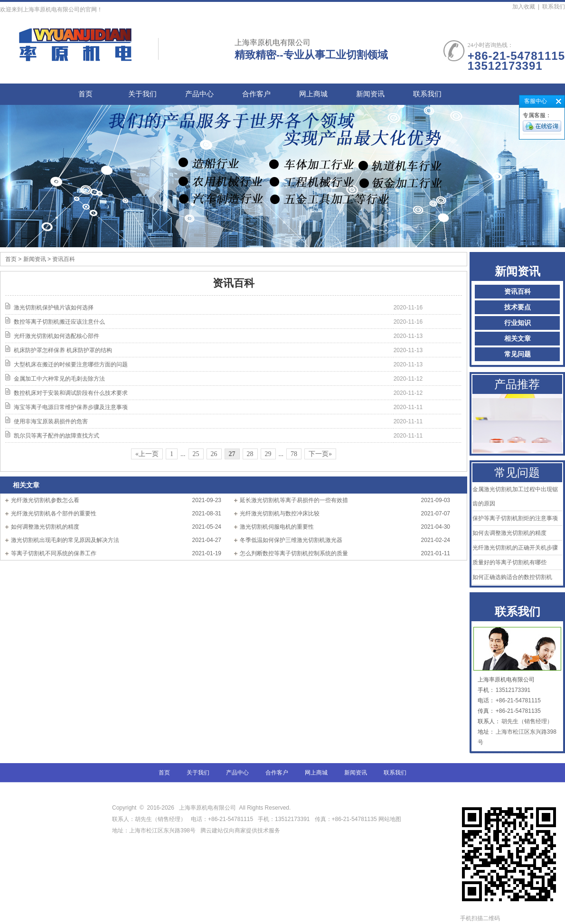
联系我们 (554, 7)
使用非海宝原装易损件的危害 (51, 421)
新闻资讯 (370, 94)
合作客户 (256, 94)
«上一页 (147, 454)
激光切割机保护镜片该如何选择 (54, 308)
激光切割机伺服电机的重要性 (277, 527)
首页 (85, 94)
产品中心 (199, 94)
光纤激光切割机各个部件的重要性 (54, 513)
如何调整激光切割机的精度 (45, 527)
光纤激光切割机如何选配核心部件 (56, 336)
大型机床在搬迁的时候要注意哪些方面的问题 (71, 364)
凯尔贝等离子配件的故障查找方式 (56, 436)
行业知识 (518, 323)
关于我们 (142, 94)
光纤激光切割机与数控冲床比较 (280, 513)
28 (250, 454)
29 (268, 454)
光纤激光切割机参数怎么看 (45, 500)
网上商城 (313, 94)
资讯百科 (518, 292)
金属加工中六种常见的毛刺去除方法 (59, 379)
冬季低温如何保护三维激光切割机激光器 (291, 540)
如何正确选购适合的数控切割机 (512, 577)
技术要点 (518, 307)
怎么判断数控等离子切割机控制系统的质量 (294, 553)
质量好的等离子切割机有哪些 (509, 562)
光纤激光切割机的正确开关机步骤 (515, 548)
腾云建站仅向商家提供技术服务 (240, 831)
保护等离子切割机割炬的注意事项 (515, 518)
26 (214, 454)
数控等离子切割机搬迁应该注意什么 (59, 322)
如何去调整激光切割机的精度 (509, 533)
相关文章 (518, 339)
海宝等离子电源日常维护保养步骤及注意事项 (71, 407)
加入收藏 (524, 7)
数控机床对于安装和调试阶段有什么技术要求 (71, 393)
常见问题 (518, 354)
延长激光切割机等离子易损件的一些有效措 (294, 500)
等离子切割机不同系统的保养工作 (54, 553)
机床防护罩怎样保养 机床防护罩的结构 (63, 350)
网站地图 (390, 819)
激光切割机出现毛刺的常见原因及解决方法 (65, 540)
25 (196, 454)
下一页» (320, 454)
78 (294, 454)
